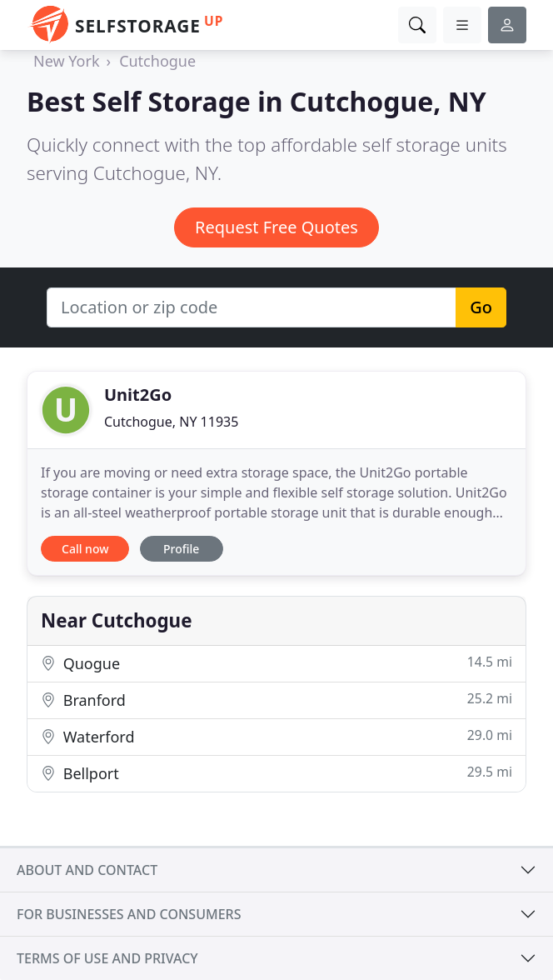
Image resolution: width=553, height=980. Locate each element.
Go (481, 307)
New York (67, 61)
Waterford (276, 736)
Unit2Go (138, 395)
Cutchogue (157, 61)
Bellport (276, 773)
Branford (276, 700)
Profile (181, 549)
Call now (85, 549)
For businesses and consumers (129, 914)
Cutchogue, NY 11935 (171, 422)
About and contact (87, 870)
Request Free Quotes (276, 227)
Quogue (276, 663)
